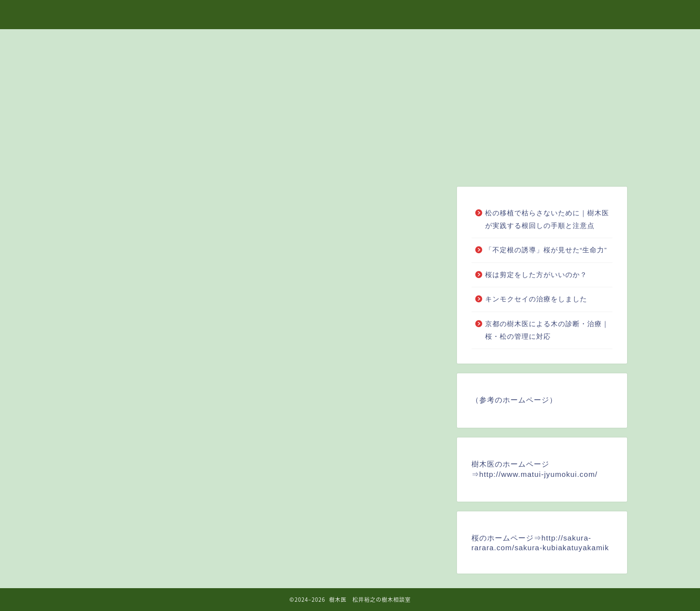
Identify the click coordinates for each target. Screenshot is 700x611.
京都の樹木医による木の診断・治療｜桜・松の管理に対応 (547, 330)
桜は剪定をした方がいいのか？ (536, 275)
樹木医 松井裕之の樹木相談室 (350, 14)
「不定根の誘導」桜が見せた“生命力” (546, 250)
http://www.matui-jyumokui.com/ (539, 474)
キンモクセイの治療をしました (536, 299)
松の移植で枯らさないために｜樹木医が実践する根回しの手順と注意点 (547, 219)
